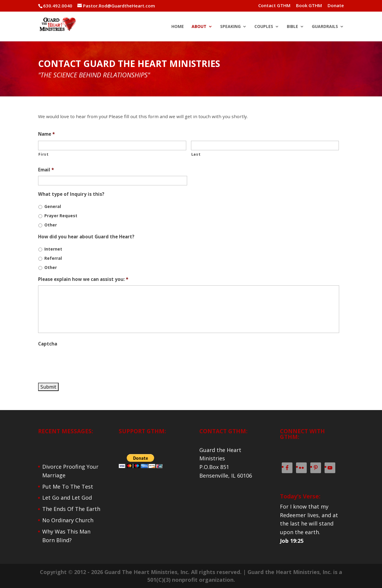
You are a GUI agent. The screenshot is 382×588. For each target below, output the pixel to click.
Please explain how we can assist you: (83, 279)
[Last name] (265, 146)
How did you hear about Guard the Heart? (86, 237)
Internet (53, 249)
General (53, 206)
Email (46, 170)
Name (46, 134)
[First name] (112, 146)
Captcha (48, 344)
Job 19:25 (292, 541)
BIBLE (292, 27)
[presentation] (83, 362)
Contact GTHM (274, 6)
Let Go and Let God (67, 498)
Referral (53, 258)
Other (51, 225)
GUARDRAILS (325, 27)
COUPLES (264, 27)
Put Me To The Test (68, 487)
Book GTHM (309, 6)
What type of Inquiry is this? (71, 194)
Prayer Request (61, 216)
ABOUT (199, 27)
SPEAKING (230, 27)
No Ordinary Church (68, 520)
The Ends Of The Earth (71, 509)
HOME (178, 27)
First (43, 154)
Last (196, 154)
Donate (336, 6)
